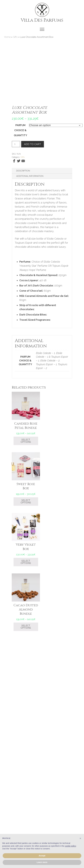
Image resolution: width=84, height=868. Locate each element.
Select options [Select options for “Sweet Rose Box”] (26, 501)
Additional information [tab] (30, 176)
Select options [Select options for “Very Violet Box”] (26, 562)
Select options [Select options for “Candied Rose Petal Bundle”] (26, 441)
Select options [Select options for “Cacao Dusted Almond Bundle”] (26, 627)
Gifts (15, 37)
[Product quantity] (16, 144)
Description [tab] (23, 171)
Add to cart (33, 144)
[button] (42, 29)
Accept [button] (42, 856)
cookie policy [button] (70, 846)
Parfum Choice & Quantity (20, 130)
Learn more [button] (42, 862)
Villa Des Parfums (42, 20)
